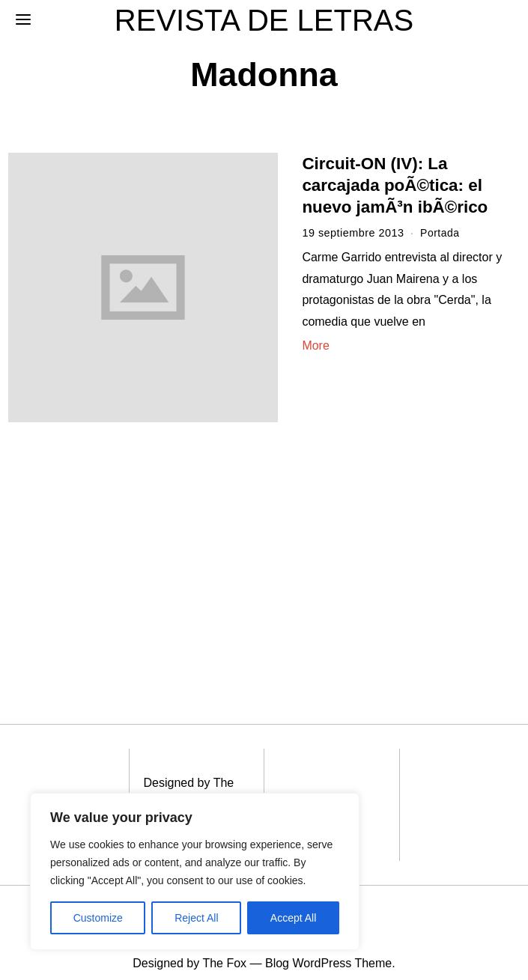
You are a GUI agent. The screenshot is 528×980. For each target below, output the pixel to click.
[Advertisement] (125, 546)
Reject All (196, 918)
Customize (98, 918)
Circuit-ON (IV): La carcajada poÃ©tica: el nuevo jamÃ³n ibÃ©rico (395, 185)
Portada (440, 233)
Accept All (293, 918)
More (315, 346)
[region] (195, 871)
